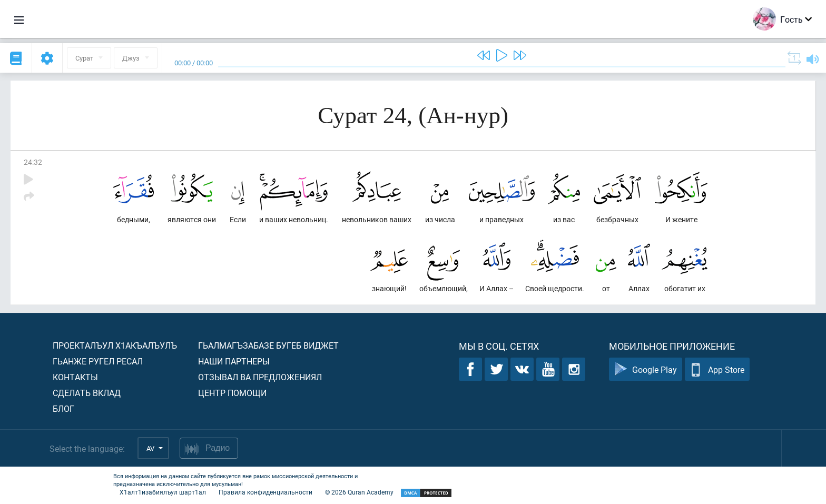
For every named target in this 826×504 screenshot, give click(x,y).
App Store (717, 369)
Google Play (646, 369)
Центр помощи (232, 393)
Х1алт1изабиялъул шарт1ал (163, 492)
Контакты (75, 377)
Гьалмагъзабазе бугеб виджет (268, 345)
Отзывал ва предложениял (260, 377)
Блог (63, 408)
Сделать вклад (87, 393)
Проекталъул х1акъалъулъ (115, 345)
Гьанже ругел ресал (98, 361)
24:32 (33, 162)
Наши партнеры (234, 361)
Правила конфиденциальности (265, 492)
